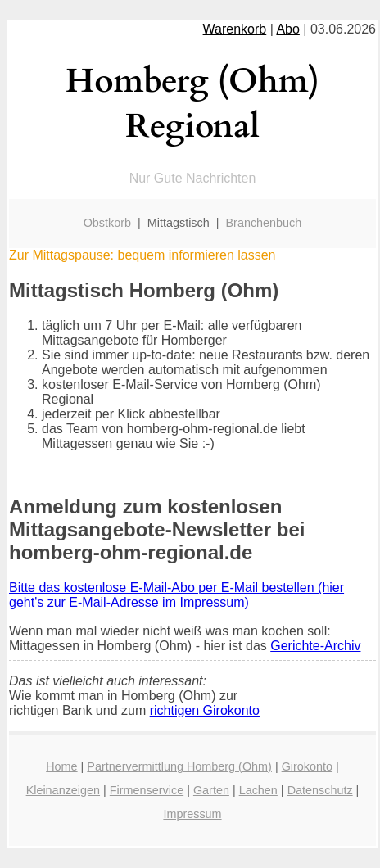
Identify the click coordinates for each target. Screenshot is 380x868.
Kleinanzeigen (63, 790)
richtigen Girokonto (205, 710)
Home (61, 766)
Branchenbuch (264, 223)
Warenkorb (235, 29)
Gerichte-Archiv (315, 646)
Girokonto (307, 766)
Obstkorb (107, 223)
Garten (211, 790)
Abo (287, 29)
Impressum (192, 814)
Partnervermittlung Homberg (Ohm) (179, 766)
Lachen (258, 790)
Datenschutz (320, 790)
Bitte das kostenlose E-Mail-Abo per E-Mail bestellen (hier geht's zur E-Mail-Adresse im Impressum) (176, 595)
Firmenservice (147, 790)
